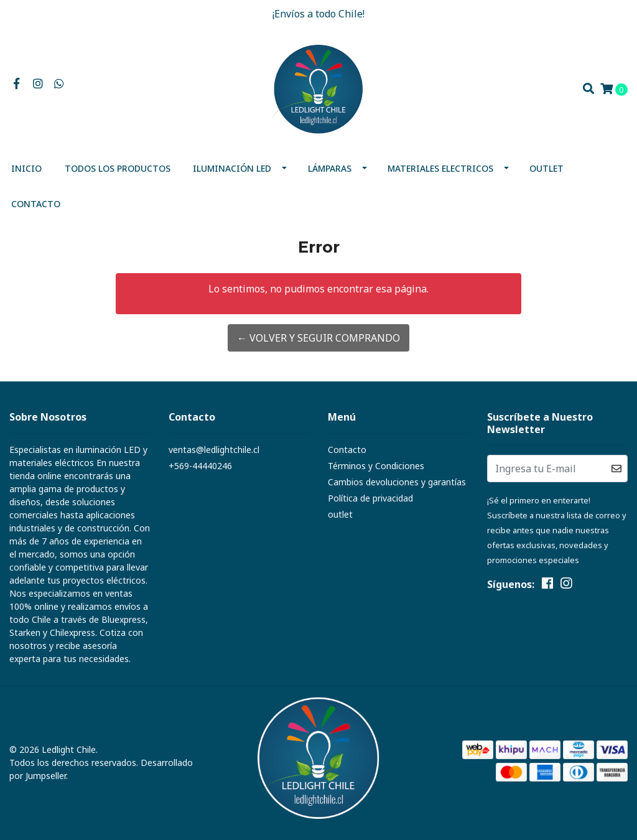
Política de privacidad (370, 498)
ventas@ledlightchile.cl (214, 450)
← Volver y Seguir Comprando (318, 338)
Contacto (36, 204)
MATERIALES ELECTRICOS (440, 168)
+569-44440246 (200, 466)
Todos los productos (118, 168)
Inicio (26, 168)
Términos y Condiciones (376, 466)
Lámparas (330, 168)
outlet (546, 168)
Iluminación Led (232, 168)
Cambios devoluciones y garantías (397, 482)
